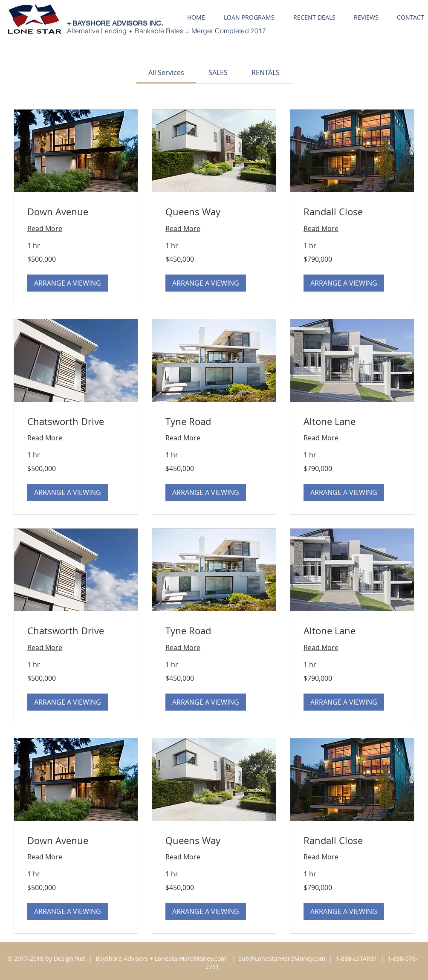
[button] (68, 283)
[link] (166, 72)
